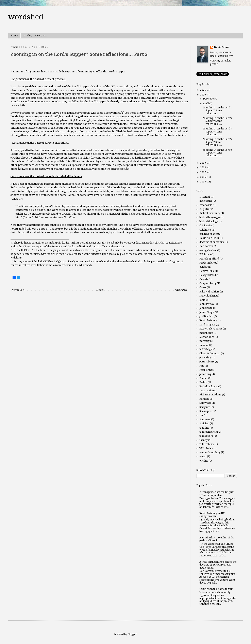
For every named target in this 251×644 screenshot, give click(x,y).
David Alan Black (209, 238)
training (204, 428)
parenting (205, 358)
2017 (203, 172)
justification (206, 316)
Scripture (205, 407)
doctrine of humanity (212, 242)
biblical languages (210, 217)
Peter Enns (206, 370)
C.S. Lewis (205, 226)
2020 (203, 95)
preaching (205, 374)
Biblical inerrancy (210, 213)
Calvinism (205, 230)
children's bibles (208, 234)
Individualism (207, 296)
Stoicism (204, 424)
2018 (203, 167)
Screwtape (205, 403)
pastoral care (207, 362)
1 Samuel (205, 197)
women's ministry (210, 452)
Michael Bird (207, 337)
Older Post (181, 290)
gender (203, 267)
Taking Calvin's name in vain (216, 589)
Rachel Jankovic (208, 387)
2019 (203, 163)
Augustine (205, 209)
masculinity (206, 333)
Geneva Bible (207, 271)
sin (201, 415)
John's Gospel (207, 312)
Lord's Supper (207, 325)
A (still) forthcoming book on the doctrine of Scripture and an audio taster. (218, 565)
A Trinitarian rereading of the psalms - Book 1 (217, 539)
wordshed (26, 17)
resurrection (207, 391)
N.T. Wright (206, 349)
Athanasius (206, 205)
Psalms (203, 382)
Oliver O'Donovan (210, 354)
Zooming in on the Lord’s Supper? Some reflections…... (217, 111)
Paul (202, 366)
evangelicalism (208, 250)
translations (206, 436)
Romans (204, 399)
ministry (204, 341)
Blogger (132, 634)
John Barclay (207, 304)
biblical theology (209, 221)
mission (204, 345)
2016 (203, 177)
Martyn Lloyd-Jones (211, 329)
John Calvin (206, 308)
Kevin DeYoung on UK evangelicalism (212, 515)
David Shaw (222, 47)
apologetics (206, 201)
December (209, 99)
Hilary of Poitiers (209, 292)
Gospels (204, 279)
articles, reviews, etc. (35, 36)
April (206, 104)
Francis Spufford (209, 259)
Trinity (204, 440)
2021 (203, 90)
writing (204, 461)
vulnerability (207, 444)
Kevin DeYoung (208, 320)
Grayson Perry (208, 283)
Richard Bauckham (210, 395)
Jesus (202, 300)
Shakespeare (207, 411)
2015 (203, 182)
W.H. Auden (206, 448)
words (203, 457)
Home (14, 36)
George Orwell (208, 275)
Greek (203, 287)
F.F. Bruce (205, 254)
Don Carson (206, 246)
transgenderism (209, 432)
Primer (204, 378)
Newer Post (18, 290)
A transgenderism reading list (216, 492)
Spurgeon (205, 419)
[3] (128, 169)
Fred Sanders (207, 263)
